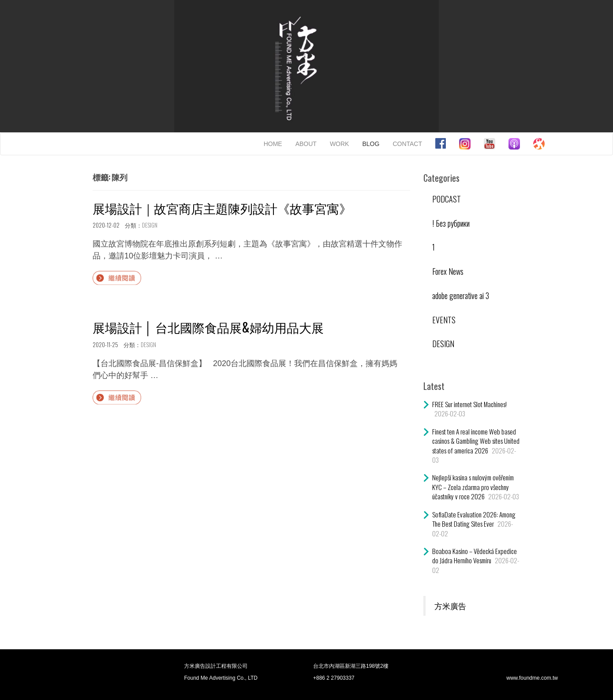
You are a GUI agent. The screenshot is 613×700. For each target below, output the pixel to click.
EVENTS (444, 320)
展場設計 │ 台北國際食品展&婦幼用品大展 (208, 327)
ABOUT (306, 144)
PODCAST (447, 199)
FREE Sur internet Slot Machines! (469, 404)
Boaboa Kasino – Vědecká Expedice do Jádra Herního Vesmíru (475, 556)
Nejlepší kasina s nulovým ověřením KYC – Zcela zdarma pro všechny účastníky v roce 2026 (473, 487)
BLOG (371, 144)
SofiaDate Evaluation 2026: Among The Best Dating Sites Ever (474, 519)
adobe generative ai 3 (461, 296)
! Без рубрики (451, 223)
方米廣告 (450, 606)
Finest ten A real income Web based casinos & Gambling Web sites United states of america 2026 (476, 441)
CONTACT (407, 144)
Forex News (448, 271)
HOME (273, 144)
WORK (340, 144)
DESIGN (150, 225)
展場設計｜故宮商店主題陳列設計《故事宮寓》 (222, 208)
